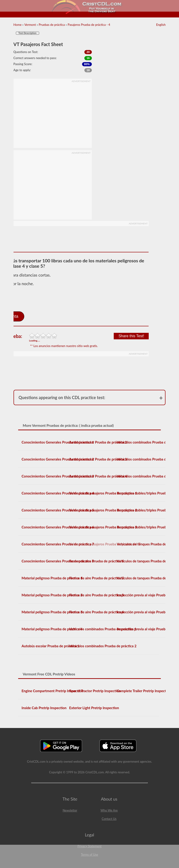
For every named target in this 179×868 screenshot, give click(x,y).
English (161, 25)
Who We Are (109, 810)
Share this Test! (131, 336)
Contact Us (109, 819)
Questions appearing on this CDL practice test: (62, 397)
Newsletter (70, 810)
